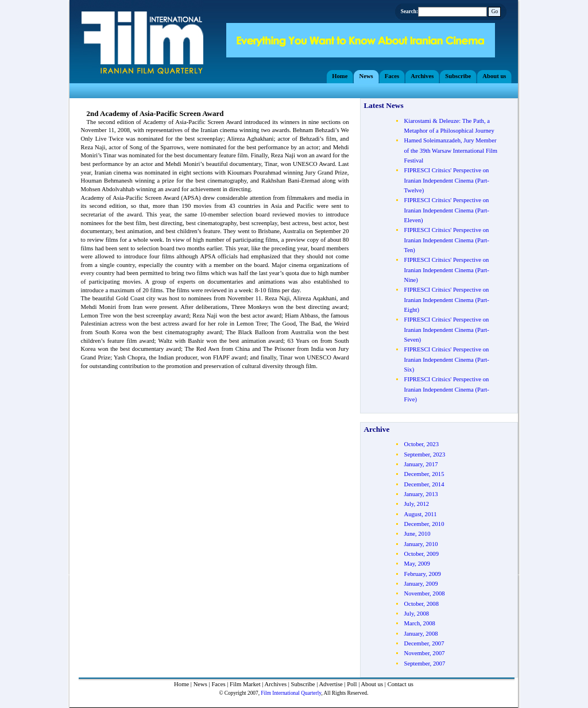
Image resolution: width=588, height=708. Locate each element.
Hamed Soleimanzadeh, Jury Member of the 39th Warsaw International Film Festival (450, 150)
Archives (276, 684)
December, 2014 (424, 484)
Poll (352, 684)
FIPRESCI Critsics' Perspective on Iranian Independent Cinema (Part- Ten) (446, 240)
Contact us (401, 684)
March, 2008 (419, 623)
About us (372, 684)
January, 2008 (421, 634)
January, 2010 (421, 544)
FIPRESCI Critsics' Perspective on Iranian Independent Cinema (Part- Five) (446, 389)
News (200, 684)
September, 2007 (424, 663)
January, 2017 (421, 464)
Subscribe (303, 684)
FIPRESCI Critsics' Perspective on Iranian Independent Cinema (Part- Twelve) (446, 180)
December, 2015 (424, 474)
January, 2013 (421, 494)
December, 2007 (424, 643)
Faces (218, 684)
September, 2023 (424, 454)
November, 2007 (424, 653)
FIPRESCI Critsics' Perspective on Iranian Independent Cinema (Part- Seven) (446, 330)
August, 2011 (420, 514)
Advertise (330, 684)
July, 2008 (416, 614)
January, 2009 (421, 584)
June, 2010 (417, 534)
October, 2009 (421, 554)
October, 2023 (421, 444)
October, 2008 (421, 604)
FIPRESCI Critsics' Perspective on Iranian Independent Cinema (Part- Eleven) (446, 210)
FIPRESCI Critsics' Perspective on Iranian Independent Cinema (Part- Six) (446, 359)
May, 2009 (417, 564)
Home (181, 684)
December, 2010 (424, 524)
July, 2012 (416, 504)
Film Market (245, 684)
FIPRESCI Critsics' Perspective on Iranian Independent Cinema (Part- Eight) (446, 300)
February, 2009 (422, 574)
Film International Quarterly (291, 693)
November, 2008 (424, 593)
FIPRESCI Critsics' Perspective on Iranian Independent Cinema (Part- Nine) (446, 270)
